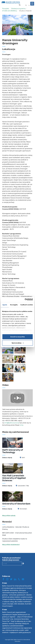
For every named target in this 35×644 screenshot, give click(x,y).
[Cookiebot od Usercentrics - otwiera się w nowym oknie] (25, 300)
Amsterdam (23, 509)
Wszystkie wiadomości (11, 545)
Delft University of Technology (13, 451)
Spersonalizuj (18, 343)
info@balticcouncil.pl (12, 423)
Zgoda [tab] (5, 305)
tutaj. (22, 425)
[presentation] (16, 572)
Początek (6, 9)
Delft (23, 458)
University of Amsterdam (16, 504)
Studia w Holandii (25, 11)
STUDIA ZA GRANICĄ (9, 11)
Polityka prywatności (11, 558)
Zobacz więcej (7, 458)
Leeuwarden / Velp (23, 486)
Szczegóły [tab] (14, 305)
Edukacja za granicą (18, 9)
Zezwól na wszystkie (17, 337)
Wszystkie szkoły (9, 516)
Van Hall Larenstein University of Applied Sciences (14, 478)
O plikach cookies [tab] (27, 305)
